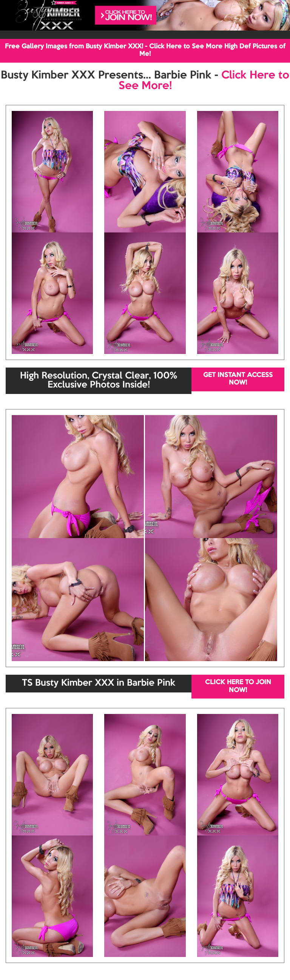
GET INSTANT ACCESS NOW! (238, 379)
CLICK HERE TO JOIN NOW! (238, 686)
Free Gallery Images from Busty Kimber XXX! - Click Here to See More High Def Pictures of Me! (145, 50)
